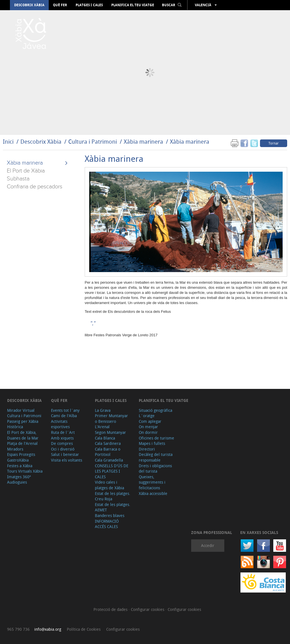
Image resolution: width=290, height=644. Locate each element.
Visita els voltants (67, 460)
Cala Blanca (105, 438)
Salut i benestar (65, 454)
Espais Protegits (21, 454)
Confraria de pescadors (35, 187)
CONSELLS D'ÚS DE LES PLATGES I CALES (112, 471)
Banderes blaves (110, 515)
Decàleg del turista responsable (156, 457)
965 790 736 (18, 629)
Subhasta (18, 179)
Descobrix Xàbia (29, 5)
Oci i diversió (63, 449)
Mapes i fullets (152, 443)
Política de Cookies (84, 629)
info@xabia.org (48, 629)
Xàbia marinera (143, 142)
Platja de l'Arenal (22, 443)
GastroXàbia (18, 460)
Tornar (274, 143)
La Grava (103, 410)
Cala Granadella (109, 460)
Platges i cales (89, 5)
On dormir (148, 432)
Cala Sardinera (108, 443)
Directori (147, 449)
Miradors (15, 449)
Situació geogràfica (155, 410)
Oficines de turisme (156, 438)
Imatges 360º (19, 477)
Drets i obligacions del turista (155, 469)
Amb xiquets (62, 438)
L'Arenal (102, 427)
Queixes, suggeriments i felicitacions (152, 482)
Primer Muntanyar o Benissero (111, 418)
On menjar (148, 427)
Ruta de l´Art (63, 432)
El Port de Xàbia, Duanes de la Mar (23, 435)
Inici (8, 142)
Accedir (208, 545)
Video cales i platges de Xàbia (109, 485)
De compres (62, 443)
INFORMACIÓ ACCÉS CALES (107, 524)
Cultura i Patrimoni (93, 142)
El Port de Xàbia (26, 171)
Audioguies (17, 482)
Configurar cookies (148, 609)
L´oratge (147, 416)
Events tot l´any (65, 410)
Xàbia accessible (153, 493)
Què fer (60, 5)
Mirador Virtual (21, 410)
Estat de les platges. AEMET (113, 507)
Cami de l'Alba (64, 416)
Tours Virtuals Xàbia (25, 471)
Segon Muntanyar (110, 432)
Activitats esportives (60, 424)
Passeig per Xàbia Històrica (23, 424)
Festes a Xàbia (20, 466)
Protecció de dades (111, 609)
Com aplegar (150, 421)
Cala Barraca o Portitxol (108, 452)
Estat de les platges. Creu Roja (113, 496)
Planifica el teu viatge (133, 5)
